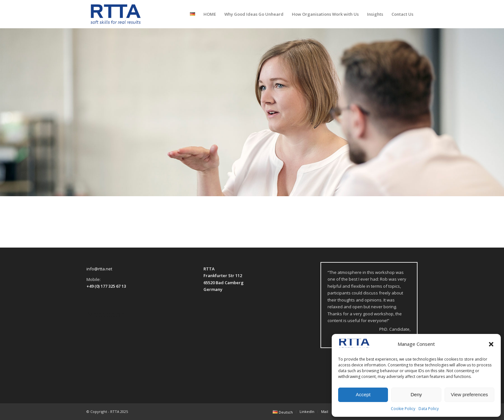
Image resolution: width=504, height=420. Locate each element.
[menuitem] (193, 14)
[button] (491, 344)
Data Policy (429, 409)
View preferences (470, 394)
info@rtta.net (99, 269)
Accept (363, 394)
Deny (416, 394)
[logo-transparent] (116, 14)
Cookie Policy (403, 409)
